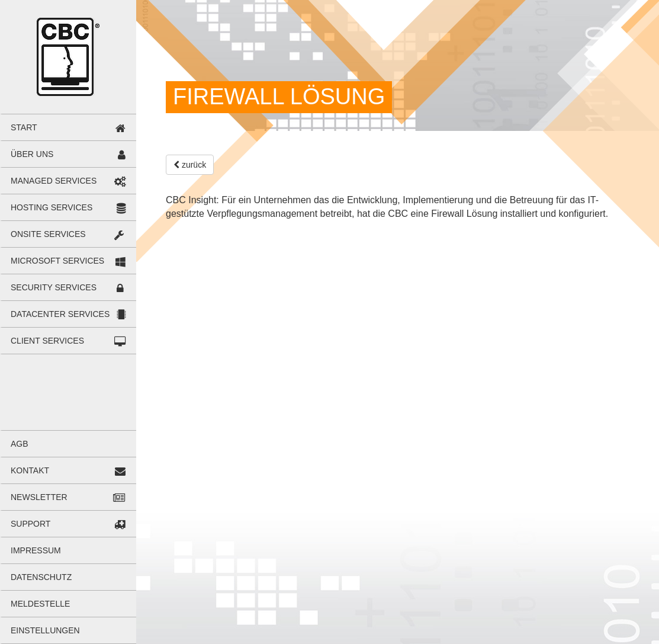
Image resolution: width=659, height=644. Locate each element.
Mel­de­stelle (40, 604)
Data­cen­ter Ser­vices (60, 314)
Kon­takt (30, 470)
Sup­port (30, 524)
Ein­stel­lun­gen (45, 630)
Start (24, 127)
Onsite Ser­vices (48, 234)
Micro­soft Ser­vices (57, 261)
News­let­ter (39, 497)
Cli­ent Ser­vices (47, 341)
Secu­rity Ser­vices (54, 287)
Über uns (32, 154)
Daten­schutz (41, 577)
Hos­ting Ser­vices (52, 207)
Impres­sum (36, 550)
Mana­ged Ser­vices (54, 181)
